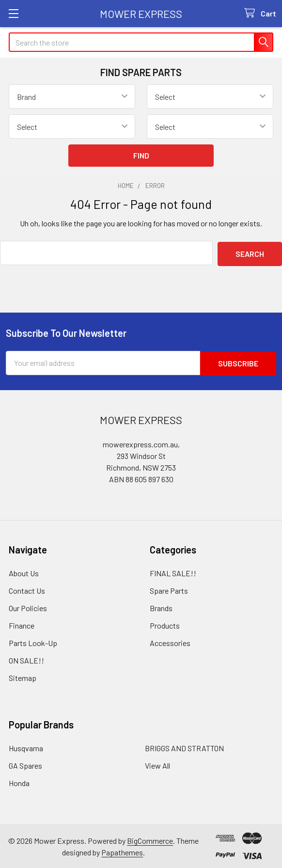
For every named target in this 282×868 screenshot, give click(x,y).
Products (165, 623)
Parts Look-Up (33, 641)
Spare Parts (169, 589)
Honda (19, 781)
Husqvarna (26, 746)
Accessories (170, 641)
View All (157, 764)
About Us (24, 571)
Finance (22, 623)
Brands (161, 606)
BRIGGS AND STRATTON (184, 746)
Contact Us (27, 589)
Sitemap (23, 676)
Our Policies (28, 606)
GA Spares (25, 764)
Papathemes (122, 850)
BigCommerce (150, 839)
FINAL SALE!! (173, 571)
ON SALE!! (26, 658)
